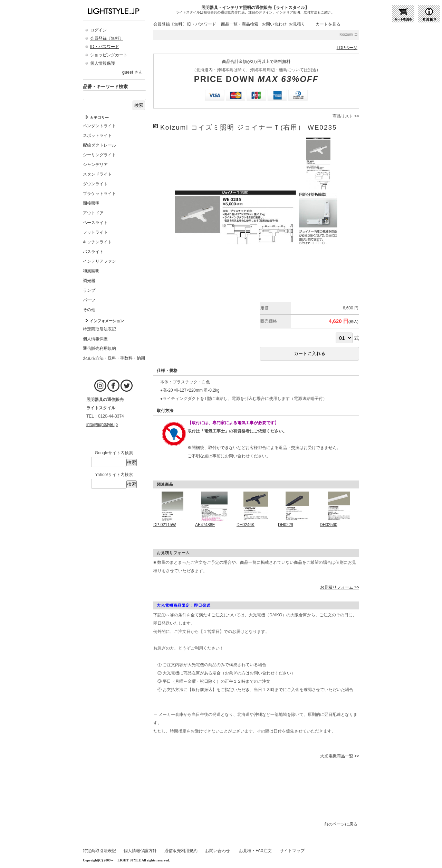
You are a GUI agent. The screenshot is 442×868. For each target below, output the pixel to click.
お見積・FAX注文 (255, 851)
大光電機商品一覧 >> (340, 756)
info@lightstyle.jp (102, 424)
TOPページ (347, 48)
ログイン (98, 30)
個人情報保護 (103, 63)
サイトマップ (292, 851)
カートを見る (328, 24)
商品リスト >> (346, 116)
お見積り (297, 24)
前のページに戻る (341, 824)
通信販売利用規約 (181, 851)
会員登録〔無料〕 (107, 38)
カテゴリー (99, 118)
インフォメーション (107, 321)
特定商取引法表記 (99, 851)
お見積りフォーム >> (340, 587)
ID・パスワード (105, 47)
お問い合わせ (274, 24)
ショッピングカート (109, 55)
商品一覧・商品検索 (240, 24)
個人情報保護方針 (140, 851)
